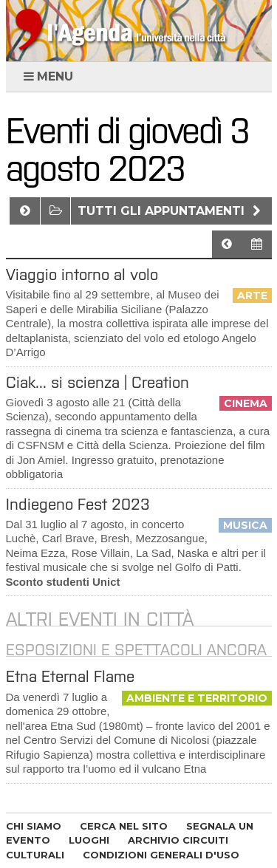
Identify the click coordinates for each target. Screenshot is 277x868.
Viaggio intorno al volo (82, 274)
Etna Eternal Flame (70, 676)
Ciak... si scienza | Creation (98, 382)
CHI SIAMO (34, 826)
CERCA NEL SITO (124, 826)
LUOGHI (89, 840)
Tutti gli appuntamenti (171, 211)
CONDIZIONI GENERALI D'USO (161, 855)
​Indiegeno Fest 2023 (78, 504)
